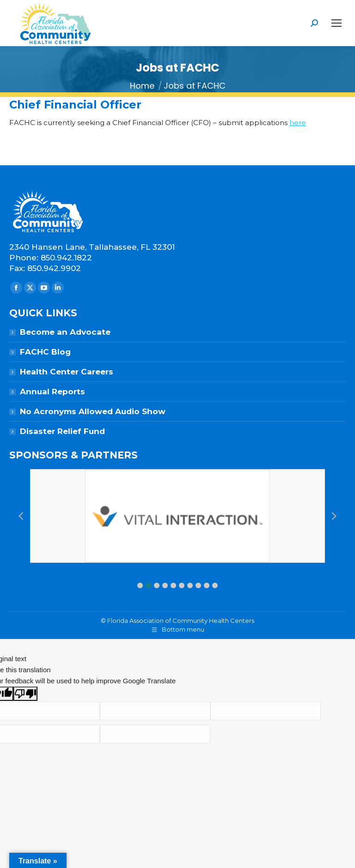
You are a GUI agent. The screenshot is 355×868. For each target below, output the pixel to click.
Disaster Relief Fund (62, 431)
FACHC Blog (45, 352)
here (298, 123)
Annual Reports (52, 392)
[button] (140, 585)
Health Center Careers (67, 372)
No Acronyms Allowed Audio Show (93, 411)
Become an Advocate (65, 332)
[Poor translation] (25, 694)
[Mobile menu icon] (337, 23)
